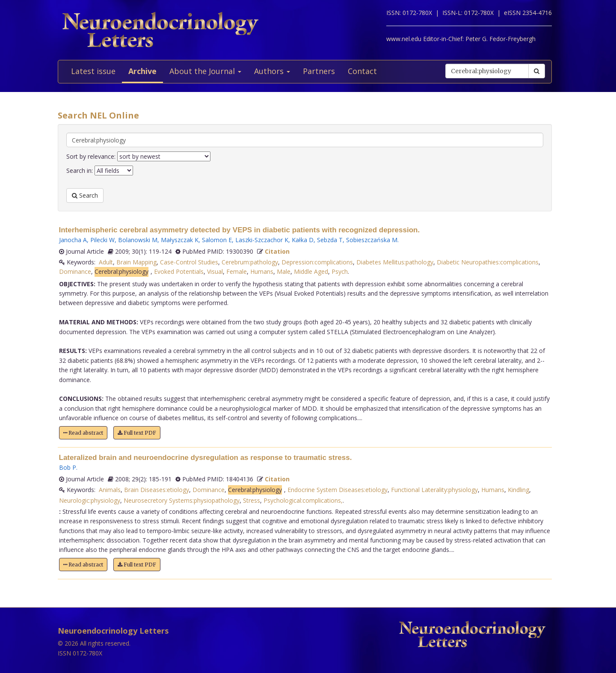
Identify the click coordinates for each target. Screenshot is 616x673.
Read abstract (83, 433)
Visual (215, 271)
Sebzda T (330, 240)
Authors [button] (272, 71)
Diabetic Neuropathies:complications (488, 262)
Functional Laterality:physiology (434, 490)
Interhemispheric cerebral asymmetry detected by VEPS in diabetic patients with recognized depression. (240, 230)
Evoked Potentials (179, 271)
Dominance (75, 271)
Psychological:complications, (303, 500)
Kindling (518, 490)
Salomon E (217, 240)
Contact (362, 71)
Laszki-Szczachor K (262, 240)
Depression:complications (317, 262)
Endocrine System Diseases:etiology (338, 490)
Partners (319, 71)
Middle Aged (311, 271)
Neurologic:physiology (90, 500)
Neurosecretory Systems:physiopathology (182, 500)
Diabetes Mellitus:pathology (395, 262)
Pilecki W (102, 240)
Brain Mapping (136, 262)
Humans (262, 271)
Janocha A (73, 240)
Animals (110, 490)
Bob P (68, 467)
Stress (252, 500)
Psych (340, 271)
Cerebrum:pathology (250, 262)
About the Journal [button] (205, 71)
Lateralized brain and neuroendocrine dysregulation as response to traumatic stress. (206, 458)
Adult (106, 262)
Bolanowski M (138, 240)
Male (284, 271)
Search (85, 195)
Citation (277, 251)
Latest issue (93, 71)
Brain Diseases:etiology (157, 490)
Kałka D (303, 240)
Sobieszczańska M (372, 240)
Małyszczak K (180, 240)
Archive (142, 71)
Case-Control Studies (189, 262)
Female (237, 271)
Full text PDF (137, 433)
